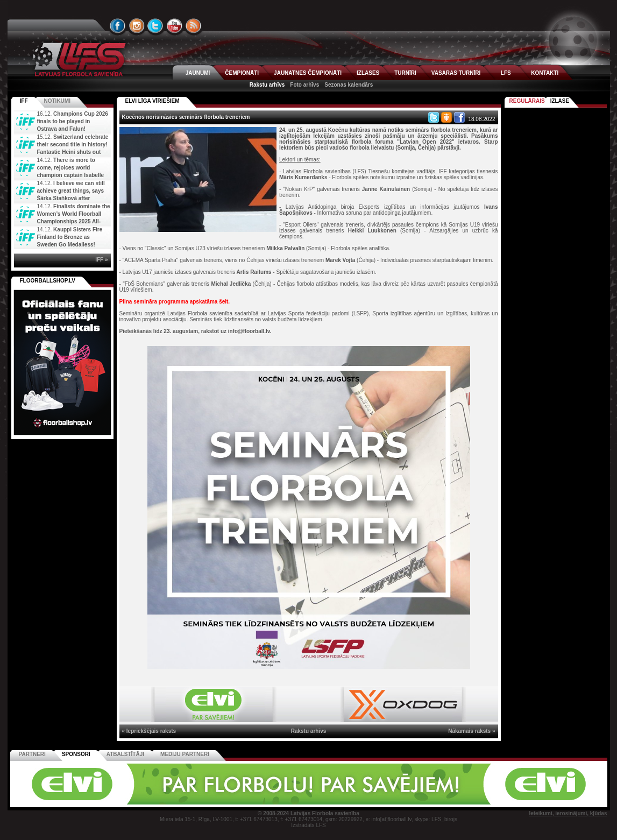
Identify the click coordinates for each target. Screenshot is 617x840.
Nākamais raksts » (471, 731)
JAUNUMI (198, 73)
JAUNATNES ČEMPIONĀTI (308, 73)
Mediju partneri (185, 754)
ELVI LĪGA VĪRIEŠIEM (153, 101)
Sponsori (76, 754)
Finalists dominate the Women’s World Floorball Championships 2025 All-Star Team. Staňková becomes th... (62, 221)
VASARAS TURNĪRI (456, 73)
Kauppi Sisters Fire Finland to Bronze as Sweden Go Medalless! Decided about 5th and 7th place (59, 245)
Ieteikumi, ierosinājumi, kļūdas (568, 813)
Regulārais (527, 101)
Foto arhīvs (304, 85)
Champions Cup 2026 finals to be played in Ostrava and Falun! (73, 121)
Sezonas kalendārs (349, 85)
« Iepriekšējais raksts (149, 731)
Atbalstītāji (125, 754)
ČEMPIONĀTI (242, 73)
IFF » (101, 260)
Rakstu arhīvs (267, 85)
